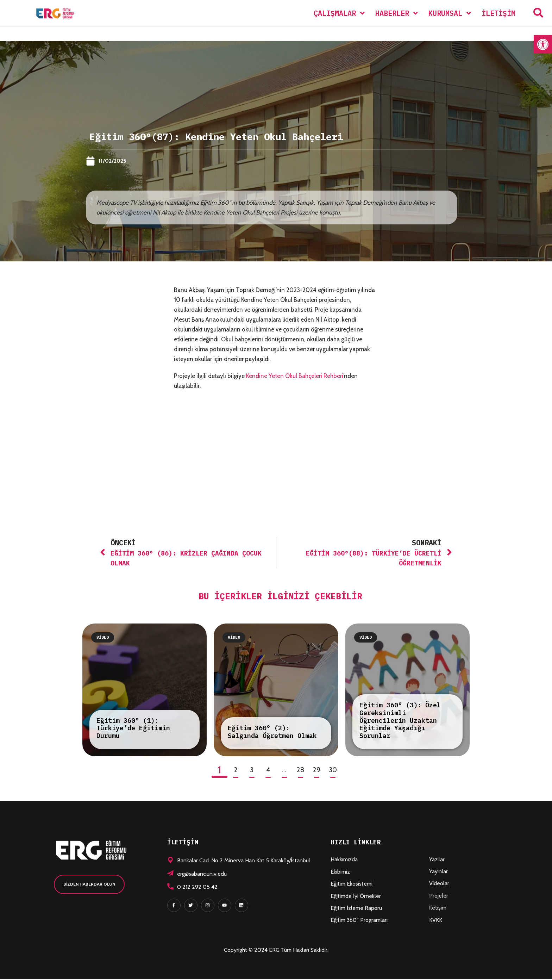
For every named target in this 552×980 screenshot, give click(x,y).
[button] (543, 44)
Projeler (439, 896)
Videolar (439, 884)
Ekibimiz (340, 872)
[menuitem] (339, 13)
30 (333, 771)
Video (103, 637)
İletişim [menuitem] (498, 13)
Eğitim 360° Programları (359, 921)
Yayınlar (438, 872)
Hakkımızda (344, 860)
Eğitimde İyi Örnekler (356, 897)
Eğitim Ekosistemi (352, 885)
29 (316, 771)
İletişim (438, 909)
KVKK (436, 921)
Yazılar (437, 860)
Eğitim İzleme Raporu (356, 909)
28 (300, 771)
